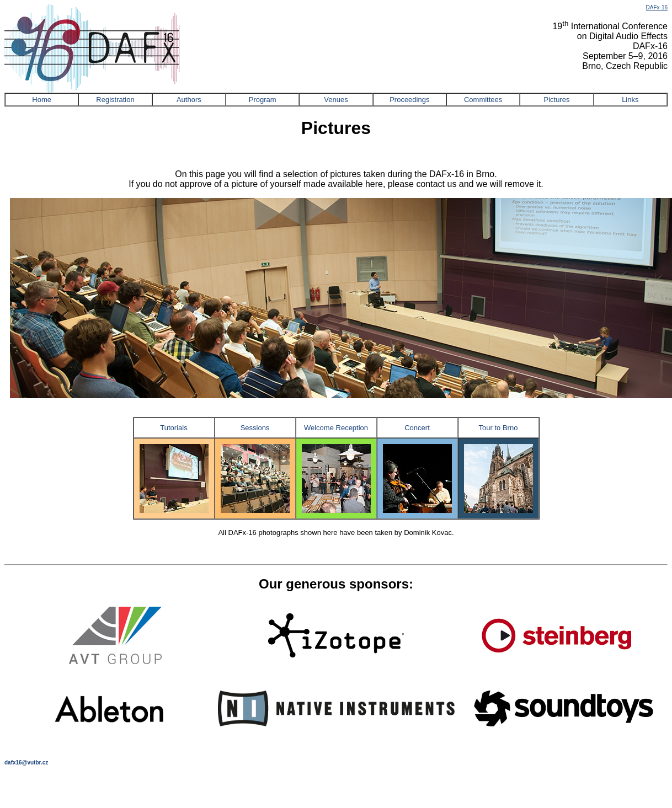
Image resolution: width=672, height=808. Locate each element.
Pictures (556, 100)
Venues (336, 100)
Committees (483, 100)
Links (630, 100)
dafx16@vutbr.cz (26, 762)
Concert (417, 428)
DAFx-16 (657, 7)
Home (42, 100)
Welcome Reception (336, 428)
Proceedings (409, 100)
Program (263, 100)
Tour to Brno (498, 428)
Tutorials (174, 428)
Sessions (255, 428)
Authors (189, 100)
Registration (115, 100)
